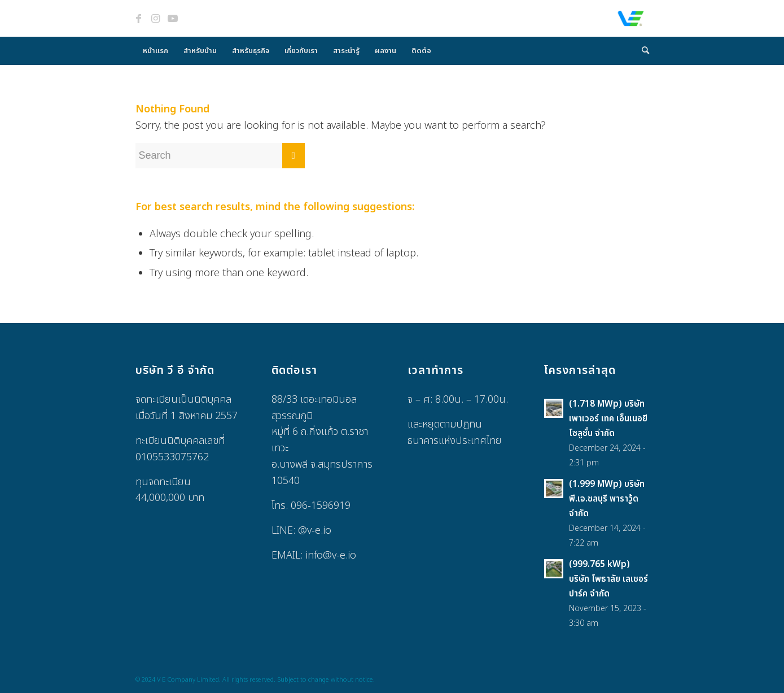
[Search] (642, 51)
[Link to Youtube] (173, 19)
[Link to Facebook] (139, 19)
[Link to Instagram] (156, 19)
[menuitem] (156, 51)
